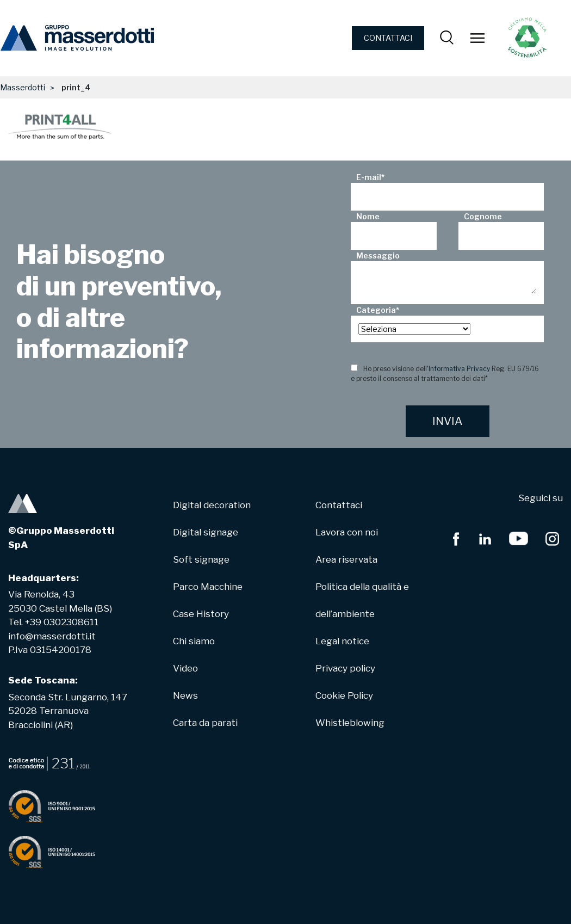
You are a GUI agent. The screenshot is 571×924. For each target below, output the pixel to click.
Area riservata (346, 559)
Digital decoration (212, 505)
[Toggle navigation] (477, 38)
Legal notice (342, 641)
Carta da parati (205, 723)
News (185, 695)
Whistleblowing (350, 723)
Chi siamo (194, 641)
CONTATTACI (388, 38)
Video (185, 668)
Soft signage (201, 559)
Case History (201, 614)
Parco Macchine (208, 587)
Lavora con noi (347, 532)
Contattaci (339, 505)
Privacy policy (345, 668)
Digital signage (206, 532)
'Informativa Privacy (458, 369)
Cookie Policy (344, 695)
